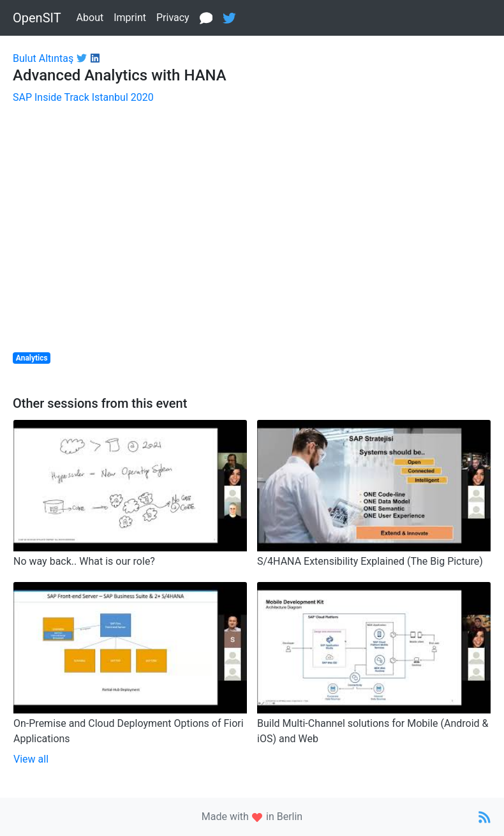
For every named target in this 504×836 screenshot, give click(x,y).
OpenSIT (37, 18)
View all (31, 759)
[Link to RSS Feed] (485, 817)
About (90, 18)
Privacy (173, 18)
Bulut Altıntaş (43, 58)
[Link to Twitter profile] (80, 58)
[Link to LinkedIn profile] (93, 58)
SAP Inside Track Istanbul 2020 (83, 97)
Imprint (130, 18)
